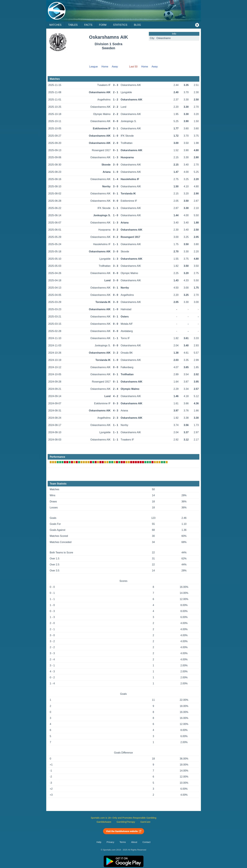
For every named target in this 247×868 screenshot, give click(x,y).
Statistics (120, 25)
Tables (73, 25)
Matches (55, 25)
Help (99, 842)
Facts (88, 25)
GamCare (145, 822)
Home (105, 67)
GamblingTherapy (126, 822)
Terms (123, 842)
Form (103, 25)
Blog (137, 25)
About (134, 842)
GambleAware (104, 822)
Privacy (110, 842)
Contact (147, 842)
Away (115, 67)
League (94, 67)
